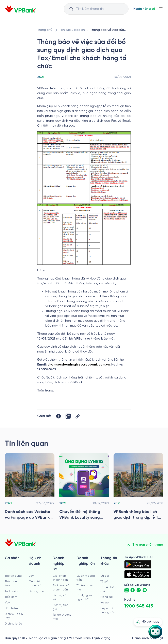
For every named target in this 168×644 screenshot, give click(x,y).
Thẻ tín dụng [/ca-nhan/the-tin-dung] (13, 576)
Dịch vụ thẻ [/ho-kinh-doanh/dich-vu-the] (36, 591)
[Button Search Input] (71, 9)
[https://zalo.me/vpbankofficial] (127, 590)
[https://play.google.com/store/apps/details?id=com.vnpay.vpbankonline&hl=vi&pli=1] (138, 564)
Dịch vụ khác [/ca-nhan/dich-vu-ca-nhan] (13, 624)
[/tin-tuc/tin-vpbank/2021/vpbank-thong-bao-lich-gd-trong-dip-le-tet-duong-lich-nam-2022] (138, 487)
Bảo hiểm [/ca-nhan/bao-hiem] (11, 608)
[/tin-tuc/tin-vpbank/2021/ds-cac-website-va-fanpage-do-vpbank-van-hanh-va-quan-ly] (30, 487)
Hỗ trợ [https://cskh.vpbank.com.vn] (105, 603)
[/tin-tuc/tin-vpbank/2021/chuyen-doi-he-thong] (84, 487)
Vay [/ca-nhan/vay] (7, 603)
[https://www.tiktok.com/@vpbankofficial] (139, 590)
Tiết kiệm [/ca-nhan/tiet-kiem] (11, 597)
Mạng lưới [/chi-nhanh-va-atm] (107, 597)
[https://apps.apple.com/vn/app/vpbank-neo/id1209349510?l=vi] (138, 574)
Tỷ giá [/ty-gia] (104, 582)
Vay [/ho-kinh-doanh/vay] (31, 576)
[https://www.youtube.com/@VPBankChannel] (145, 590)
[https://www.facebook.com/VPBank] (133, 590)
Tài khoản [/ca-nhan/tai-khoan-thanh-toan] (11, 591)
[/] (20, 9)
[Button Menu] (161, 9)
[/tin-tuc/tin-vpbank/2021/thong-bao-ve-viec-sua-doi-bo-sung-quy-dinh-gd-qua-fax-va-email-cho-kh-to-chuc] (110, 30)
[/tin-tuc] (73, 30)
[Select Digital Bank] (144, 9)
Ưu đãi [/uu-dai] (105, 576)
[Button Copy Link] (78, 416)
